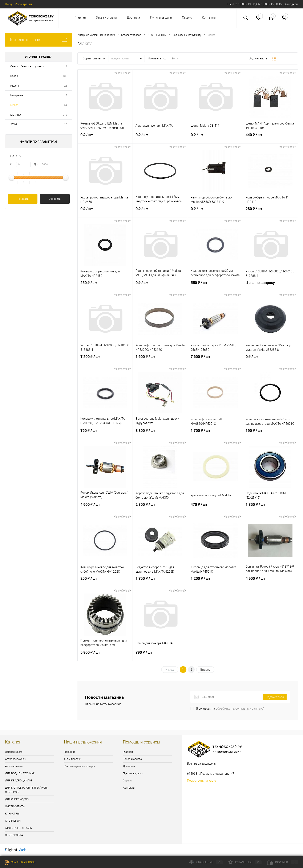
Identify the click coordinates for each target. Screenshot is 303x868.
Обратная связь (20, 862)
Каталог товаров (39, 40)
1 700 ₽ (215, 433)
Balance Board (14, 752)
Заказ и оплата (106, 17)
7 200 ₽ (105, 359)
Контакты (209, 17)
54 (66, 105)
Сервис (187, 17)
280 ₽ (270, 211)
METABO (16, 115)
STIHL (14, 124)
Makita (14, 105)
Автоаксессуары (16, 759)
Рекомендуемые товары (79, 766)
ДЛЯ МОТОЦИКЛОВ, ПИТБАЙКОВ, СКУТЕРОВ (26, 790)
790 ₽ (160, 655)
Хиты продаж (72, 759)
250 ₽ (105, 285)
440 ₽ (270, 137)
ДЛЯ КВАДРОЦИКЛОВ (19, 780)
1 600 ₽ (160, 359)
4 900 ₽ (105, 507)
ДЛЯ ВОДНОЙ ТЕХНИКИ (20, 773)
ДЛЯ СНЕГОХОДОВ (17, 799)
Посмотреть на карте (201, 781)
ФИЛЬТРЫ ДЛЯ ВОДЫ (19, 828)
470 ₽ (215, 507)
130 (65, 76)
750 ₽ (105, 433)
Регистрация (24, 4)
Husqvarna (17, 95)
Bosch (14, 76)
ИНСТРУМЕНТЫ (15, 806)
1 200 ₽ (215, 581)
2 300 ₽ (160, 507)
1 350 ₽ (270, 507)
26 (66, 124)
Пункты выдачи (161, 17)
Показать (23, 199)
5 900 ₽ (105, 655)
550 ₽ (215, 285)
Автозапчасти (14, 766)
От (12, 164)
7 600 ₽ (215, 359)
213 (65, 115)
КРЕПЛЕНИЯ (13, 821)
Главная (80, 17)
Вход (8, 4)
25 (66, 86)
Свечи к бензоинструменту (27, 66)
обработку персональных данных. (239, 709)
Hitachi (15, 86)
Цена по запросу (270, 285)
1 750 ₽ (160, 581)
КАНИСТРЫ (12, 814)
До (36, 164)
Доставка (134, 17)
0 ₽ (105, 137)
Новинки (69, 752)
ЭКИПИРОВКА (14, 835)
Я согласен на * (230, 709)
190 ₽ (270, 433)
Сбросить (55, 199)
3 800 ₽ (160, 433)
